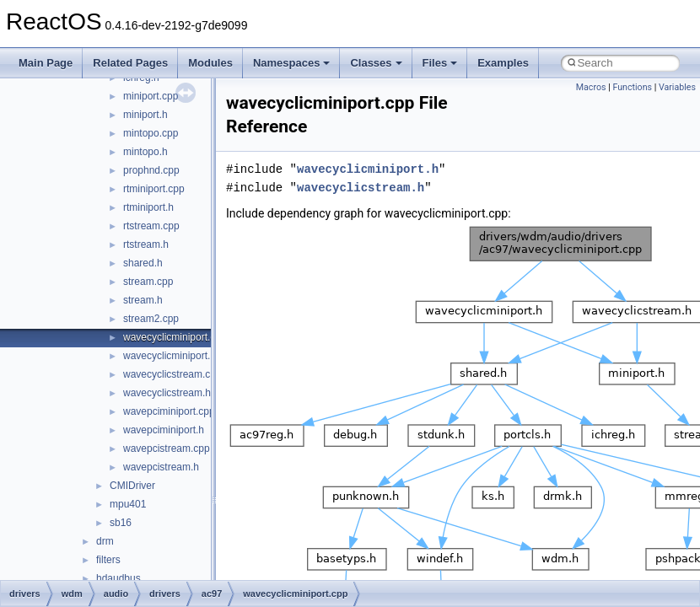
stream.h (143, 300)
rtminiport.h (148, 207)
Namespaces (292, 63)
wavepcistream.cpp (167, 449)
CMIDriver (132, 486)
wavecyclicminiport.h (170, 356)
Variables (677, 87)
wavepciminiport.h (164, 430)
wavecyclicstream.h (167, 393)
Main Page (46, 63)
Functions (632, 87)
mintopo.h (145, 152)
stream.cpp (148, 282)
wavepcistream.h (161, 467)
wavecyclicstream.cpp (172, 374)
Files (440, 63)
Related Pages (130, 63)
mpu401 (128, 504)
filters (108, 560)
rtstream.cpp (151, 226)
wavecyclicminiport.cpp (175, 337)
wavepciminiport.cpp (169, 411)
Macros (591, 87)
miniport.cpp (151, 96)
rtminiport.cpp (154, 189)
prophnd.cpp (151, 170)
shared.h (143, 263)
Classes (376, 63)
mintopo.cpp (151, 133)
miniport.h (145, 115)
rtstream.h (146, 244)
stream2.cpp (151, 319)
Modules (210, 63)
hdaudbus (118, 578)
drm (105, 541)
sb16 (121, 523)
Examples (503, 63)
